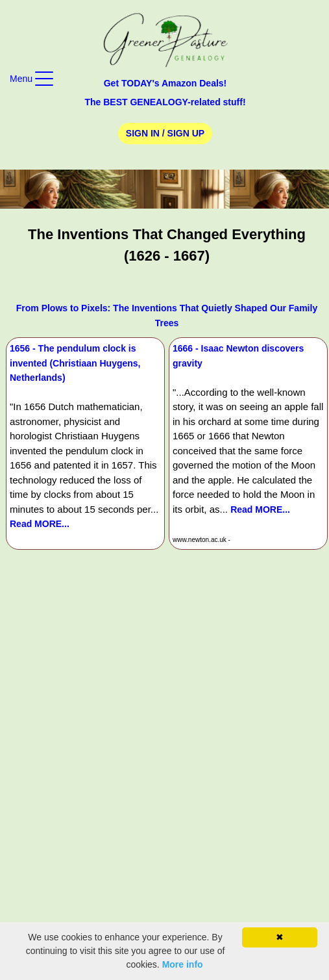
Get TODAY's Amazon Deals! (165, 83)
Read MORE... (40, 524)
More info (183, 964)
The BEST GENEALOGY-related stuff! (165, 102)
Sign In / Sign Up (165, 133)
